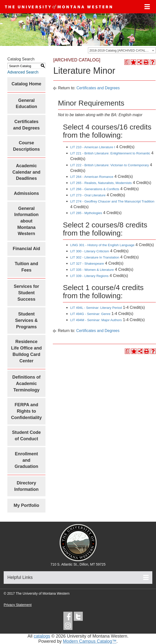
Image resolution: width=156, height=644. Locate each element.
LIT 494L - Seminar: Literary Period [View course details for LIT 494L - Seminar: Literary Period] (96, 308)
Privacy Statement (18, 605)
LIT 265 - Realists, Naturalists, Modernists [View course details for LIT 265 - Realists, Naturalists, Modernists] (101, 183)
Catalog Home (26, 84)
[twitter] (78, 616)
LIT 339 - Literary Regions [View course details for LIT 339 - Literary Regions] (89, 276)
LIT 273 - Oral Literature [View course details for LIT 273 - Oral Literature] (88, 195)
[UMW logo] (58, 6)
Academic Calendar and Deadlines (26, 172)
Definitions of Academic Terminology (26, 383)
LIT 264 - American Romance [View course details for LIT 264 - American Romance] (92, 177)
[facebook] (68, 616)
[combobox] (122, 50)
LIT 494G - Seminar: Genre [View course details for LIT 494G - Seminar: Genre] (90, 314)
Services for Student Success (26, 293)
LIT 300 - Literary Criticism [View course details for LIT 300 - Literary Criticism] (90, 251)
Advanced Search (23, 72)
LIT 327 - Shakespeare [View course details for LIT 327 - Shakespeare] (87, 264)
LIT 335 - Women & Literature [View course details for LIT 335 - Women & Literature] (92, 270)
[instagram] (68, 625)
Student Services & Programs (26, 320)
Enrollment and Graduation (26, 460)
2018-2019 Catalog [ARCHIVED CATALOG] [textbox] (120, 50)
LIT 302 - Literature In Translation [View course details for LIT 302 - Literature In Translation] (95, 257)
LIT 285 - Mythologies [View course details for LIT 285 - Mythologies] (86, 213)
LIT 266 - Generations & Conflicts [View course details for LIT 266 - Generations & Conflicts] (95, 189)
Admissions (26, 193)
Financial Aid (26, 249)
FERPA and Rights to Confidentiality (26, 411)
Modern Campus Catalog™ (90, 641)
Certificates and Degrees (98, 88)
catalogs (42, 636)
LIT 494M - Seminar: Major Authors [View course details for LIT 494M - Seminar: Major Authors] (96, 320)
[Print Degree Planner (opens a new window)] (127, 62)
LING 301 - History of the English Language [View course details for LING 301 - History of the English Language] (102, 245)
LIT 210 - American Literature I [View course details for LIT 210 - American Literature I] (93, 147)
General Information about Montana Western (26, 221)
